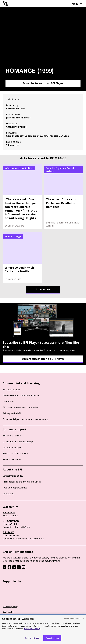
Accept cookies (52, 638)
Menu (77, 4)
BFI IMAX (8, 532)
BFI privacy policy (10, 607)
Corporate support (13, 447)
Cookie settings (32, 638)
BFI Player (9, 512)
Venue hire (9, 401)
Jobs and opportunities (15, 488)
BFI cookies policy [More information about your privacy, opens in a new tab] (32, 629)
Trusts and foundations (15, 453)
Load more (43, 289)
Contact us (8, 494)
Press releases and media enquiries (22, 482)
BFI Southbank (11, 521)
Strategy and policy (13, 476)
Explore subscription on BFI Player (43, 359)
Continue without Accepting (73, 618)
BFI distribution (11, 389)
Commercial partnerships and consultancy (25, 419)
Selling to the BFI (12, 413)
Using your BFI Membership (18, 441)
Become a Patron (12, 436)
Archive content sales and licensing (21, 395)
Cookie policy (9, 612)
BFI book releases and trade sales (21, 407)
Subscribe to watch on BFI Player (43, 83)
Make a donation (12, 459)
